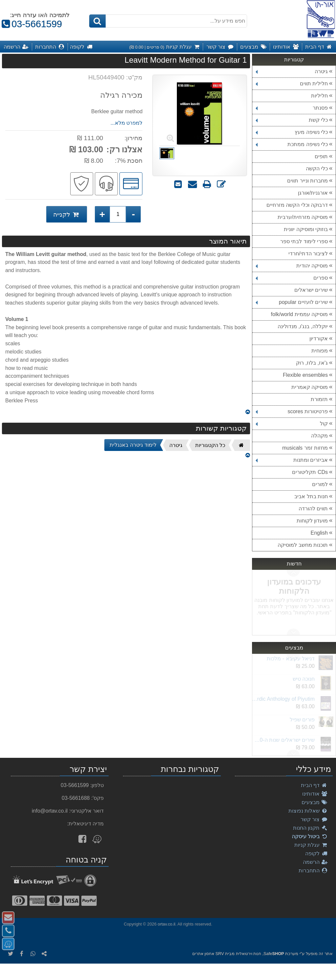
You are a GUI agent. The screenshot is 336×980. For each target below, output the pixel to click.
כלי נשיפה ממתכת (292, 144)
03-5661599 (31, 24)
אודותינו (315, 794)
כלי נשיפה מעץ (292, 132)
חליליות (319, 96)
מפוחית (320, 351)
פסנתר (292, 108)
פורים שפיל (302, 720)
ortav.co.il (167, 924)
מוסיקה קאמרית (310, 387)
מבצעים (315, 802)
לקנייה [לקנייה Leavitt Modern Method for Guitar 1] (67, 214)
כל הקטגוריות (210, 445)
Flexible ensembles (305, 375)
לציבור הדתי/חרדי (308, 254)
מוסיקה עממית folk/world (299, 314)
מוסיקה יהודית (292, 266)
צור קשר (314, 819)
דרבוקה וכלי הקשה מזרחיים (297, 205)
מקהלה (319, 436)
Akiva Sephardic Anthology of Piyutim (283, 699)
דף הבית (314, 785)
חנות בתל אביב (311, 496)
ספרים (292, 278)
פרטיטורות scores (292, 411)
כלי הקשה (317, 169)
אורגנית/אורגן (313, 193)
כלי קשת (292, 120)
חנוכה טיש (304, 679)
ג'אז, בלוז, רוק (312, 363)
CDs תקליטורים (310, 472)
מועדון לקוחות (312, 521)
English (319, 533)
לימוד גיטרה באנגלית (133, 445)
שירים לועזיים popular (292, 302)
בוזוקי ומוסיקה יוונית (306, 229)
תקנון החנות (310, 828)
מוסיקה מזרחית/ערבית (303, 217)
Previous (293, 632)
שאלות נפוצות (308, 811)
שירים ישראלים (311, 290)
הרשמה (315, 862)
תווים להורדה (313, 509)
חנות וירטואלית (249, 954)
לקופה (316, 853)
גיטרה (292, 71)
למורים (320, 484)
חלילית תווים (292, 84)
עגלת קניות (311, 845)
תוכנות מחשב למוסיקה (303, 545)
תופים (321, 156)
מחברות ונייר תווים (307, 181)
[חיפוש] (97, 21)
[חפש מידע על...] (168, 21)
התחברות (313, 871)
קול (292, 424)
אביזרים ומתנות (292, 460)
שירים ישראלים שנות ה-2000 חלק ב (283, 740)
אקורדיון (319, 339)
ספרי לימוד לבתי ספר (304, 241)
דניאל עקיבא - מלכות (291, 659)
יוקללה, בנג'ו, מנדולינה (303, 326)
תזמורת (319, 399)
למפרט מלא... (127, 123)
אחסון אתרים (203, 954)
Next (293, 573)
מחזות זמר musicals (305, 448)
